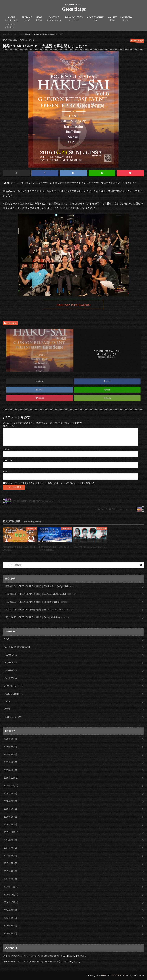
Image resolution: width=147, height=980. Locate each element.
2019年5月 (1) (10, 762)
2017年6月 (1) (10, 856)
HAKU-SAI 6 (11, 663)
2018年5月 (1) (10, 809)
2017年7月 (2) (10, 848)
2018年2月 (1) (10, 824)
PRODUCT (27, 19)
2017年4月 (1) (10, 871)
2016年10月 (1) (11, 902)
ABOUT (12, 19)
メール (7, 461)
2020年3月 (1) (10, 739)
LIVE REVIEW (126, 19)
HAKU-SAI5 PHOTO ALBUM (74, 305)
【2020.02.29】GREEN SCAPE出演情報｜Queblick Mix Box (37, 602)
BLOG (7, 639)
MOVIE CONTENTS (95, 19)
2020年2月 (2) (10, 747)
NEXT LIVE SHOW (13, 717)
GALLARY (112, 19)
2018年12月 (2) (11, 778)
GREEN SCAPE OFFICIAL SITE (114, 975)
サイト (6, 472)
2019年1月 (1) (10, 770)
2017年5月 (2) (10, 863)
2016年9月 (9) (10, 910)
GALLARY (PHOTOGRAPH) (17, 647)
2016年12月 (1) (11, 887)
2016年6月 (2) (10, 933)
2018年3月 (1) (10, 817)
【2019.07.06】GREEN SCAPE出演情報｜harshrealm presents (38, 610)
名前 (6, 449)
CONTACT (10, 26)
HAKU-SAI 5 (11, 655)
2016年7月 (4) (10, 926)
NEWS (39, 19)
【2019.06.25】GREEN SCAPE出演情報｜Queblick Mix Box (37, 617)
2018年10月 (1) (11, 785)
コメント (8, 426)
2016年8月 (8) (10, 918)
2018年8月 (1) (10, 793)
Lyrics (7, 701)
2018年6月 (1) (10, 801)
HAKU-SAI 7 (11, 670)
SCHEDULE (54, 19)
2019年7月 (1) (10, 754)
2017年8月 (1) (10, 840)
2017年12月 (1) (11, 832)
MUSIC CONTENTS (74, 19)
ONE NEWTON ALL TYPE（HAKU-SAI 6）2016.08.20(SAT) (31, 956)
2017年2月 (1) (10, 879)
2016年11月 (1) (11, 895)
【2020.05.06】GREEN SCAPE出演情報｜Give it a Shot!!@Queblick (41, 586)
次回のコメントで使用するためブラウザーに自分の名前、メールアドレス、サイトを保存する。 (51, 483)
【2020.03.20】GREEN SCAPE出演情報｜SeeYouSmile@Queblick (40, 594)
